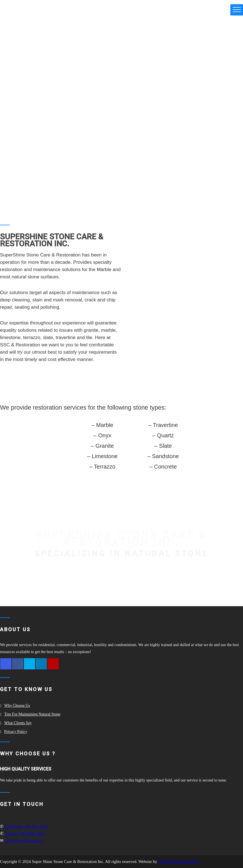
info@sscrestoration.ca (24, 840)
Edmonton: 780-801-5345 (27, 826)
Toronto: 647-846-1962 (24, 833)
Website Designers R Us (178, 862)
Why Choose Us (17, 705)
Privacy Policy (16, 732)
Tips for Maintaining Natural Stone (32, 714)
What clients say (18, 723)
